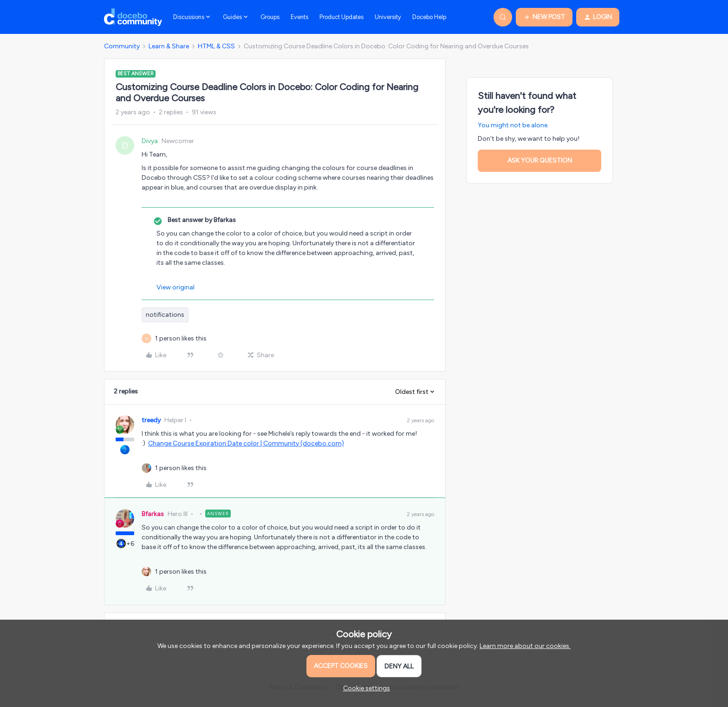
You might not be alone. (513, 125)
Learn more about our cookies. (525, 646)
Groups (270, 17)
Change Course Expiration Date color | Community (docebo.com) (246, 443)
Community (122, 46)
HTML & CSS (216, 46)
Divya (150, 141)
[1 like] (181, 338)
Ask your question (540, 160)
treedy (151, 420)
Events (299, 17)
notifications (165, 315)
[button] (544, 17)
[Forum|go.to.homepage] (133, 17)
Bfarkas (153, 514)
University (388, 17)
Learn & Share (169, 46)
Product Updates (341, 17)
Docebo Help (429, 17)
